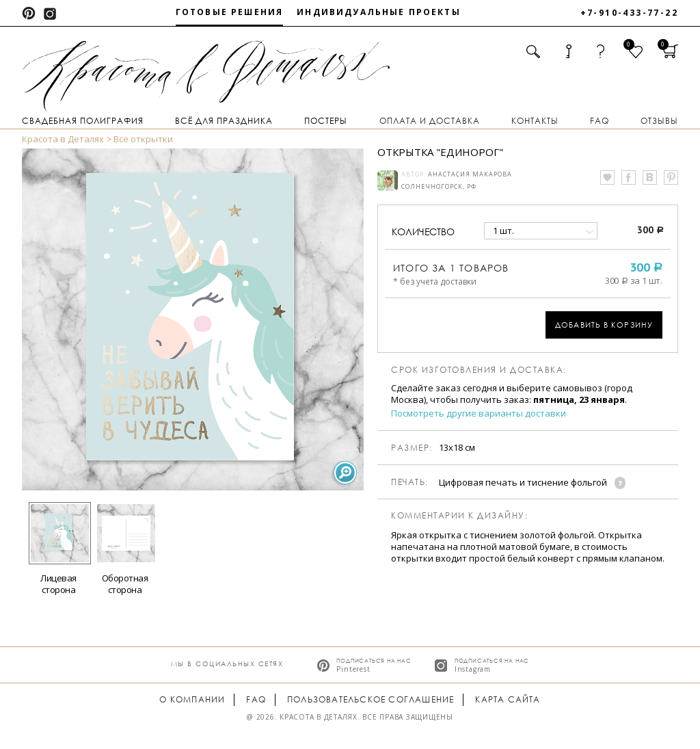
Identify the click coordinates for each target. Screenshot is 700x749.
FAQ (600, 121)
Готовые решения (229, 12)
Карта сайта (508, 699)
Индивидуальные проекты (379, 12)
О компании (192, 699)
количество (423, 232)
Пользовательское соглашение (371, 699)
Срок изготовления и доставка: (479, 370)
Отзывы (659, 121)
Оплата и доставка (430, 121)
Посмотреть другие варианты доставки (479, 413)
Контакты (535, 121)
